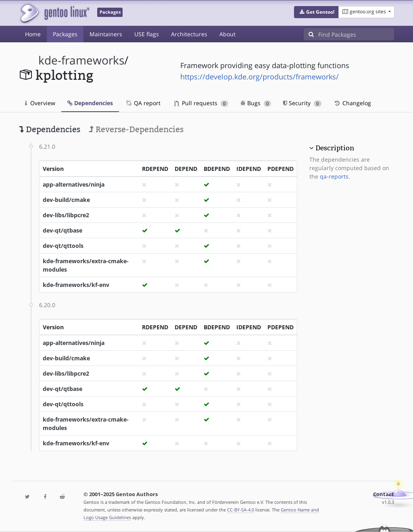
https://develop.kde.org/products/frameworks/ (260, 77)
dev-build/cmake (66, 200)
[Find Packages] (356, 34)
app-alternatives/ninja (74, 184)
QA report (143, 103)
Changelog (352, 103)
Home (33, 34)
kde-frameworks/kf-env (76, 285)
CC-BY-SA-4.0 (241, 510)
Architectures (189, 34)
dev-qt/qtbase (63, 230)
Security (302, 103)
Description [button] (335, 148)
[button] (316, 12)
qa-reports (334, 176)
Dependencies (90, 103)
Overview (40, 103)
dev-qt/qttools (63, 246)
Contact (384, 494)
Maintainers (106, 34)
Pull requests (201, 103)
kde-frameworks (81, 60)
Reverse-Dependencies (136, 129)
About (227, 34)
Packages (65, 34)
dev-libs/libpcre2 (66, 215)
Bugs (256, 103)
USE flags (147, 34)
